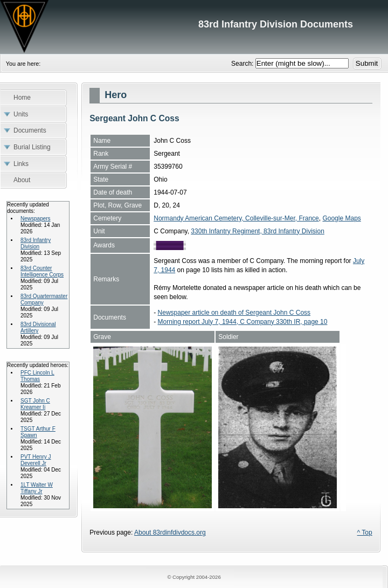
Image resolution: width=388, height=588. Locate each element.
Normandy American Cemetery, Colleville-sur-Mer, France (236, 218)
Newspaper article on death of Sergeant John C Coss (234, 313)
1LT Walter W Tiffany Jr (37, 488)
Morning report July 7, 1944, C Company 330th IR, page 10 (243, 322)
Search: (243, 64)
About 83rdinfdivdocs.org (170, 532)
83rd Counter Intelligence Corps (42, 271)
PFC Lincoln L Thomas (37, 376)
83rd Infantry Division (36, 243)
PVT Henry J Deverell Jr (36, 460)
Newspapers (36, 219)
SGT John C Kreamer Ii (35, 404)
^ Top (365, 532)
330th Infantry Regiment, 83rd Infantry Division (257, 231)
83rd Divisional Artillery (38, 327)
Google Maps (341, 218)
